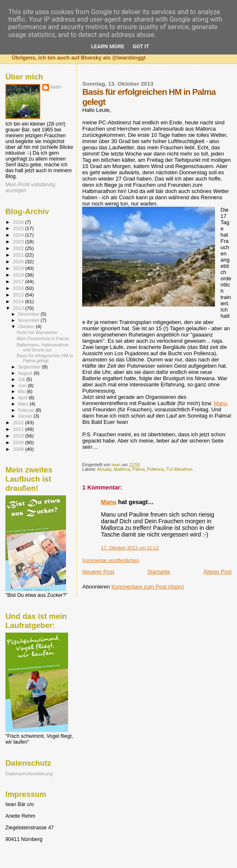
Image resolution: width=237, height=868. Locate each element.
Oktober (27, 326)
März (24, 404)
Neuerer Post (98, 572)
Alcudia (104, 469)
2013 (19, 308)
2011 (19, 429)
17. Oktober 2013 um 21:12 (130, 548)
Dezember (29, 314)
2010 (19, 436)
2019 (19, 268)
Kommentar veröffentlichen (110, 560)
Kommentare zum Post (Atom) (148, 587)
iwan (56, 87)
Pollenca (155, 469)
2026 (19, 222)
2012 (19, 422)
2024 (19, 235)
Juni (23, 386)
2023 (19, 241)
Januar (26, 416)
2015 (19, 295)
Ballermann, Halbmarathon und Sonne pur (43, 347)
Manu (221, 403)
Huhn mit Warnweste (37, 332)
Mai (23, 391)
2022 (19, 248)
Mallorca (122, 469)
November (29, 320)
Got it (141, 46)
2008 (19, 449)
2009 (19, 442)
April (23, 398)
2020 (19, 261)
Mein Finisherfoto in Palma (43, 339)
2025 (19, 228)
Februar (27, 410)
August (26, 373)
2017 (19, 281)
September (30, 367)
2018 (19, 275)
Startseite (159, 572)
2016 (19, 288)
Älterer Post (217, 572)
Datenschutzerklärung (29, 773)
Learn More (108, 46)
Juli (22, 379)
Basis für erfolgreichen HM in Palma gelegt (45, 358)
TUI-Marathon (179, 469)
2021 (19, 255)
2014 (19, 301)
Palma (138, 469)
